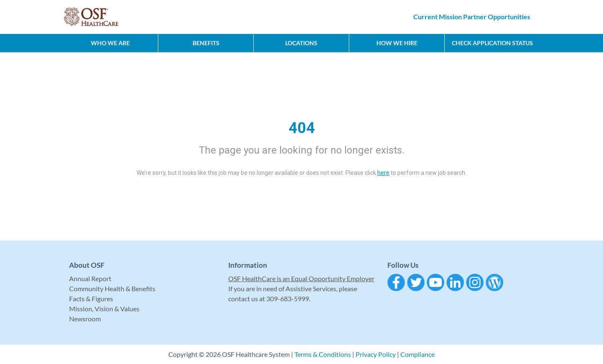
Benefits (206, 43)
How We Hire (397, 43)
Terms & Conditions (323, 354)
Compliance (417, 354)
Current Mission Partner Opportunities (472, 17)
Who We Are (110, 43)
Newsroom (85, 319)
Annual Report (90, 278)
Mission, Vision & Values (104, 309)
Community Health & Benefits (112, 288)
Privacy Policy (376, 354)
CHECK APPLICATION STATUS (492, 43)
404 (302, 128)
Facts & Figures (91, 299)
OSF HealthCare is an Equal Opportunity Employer (301, 278)
